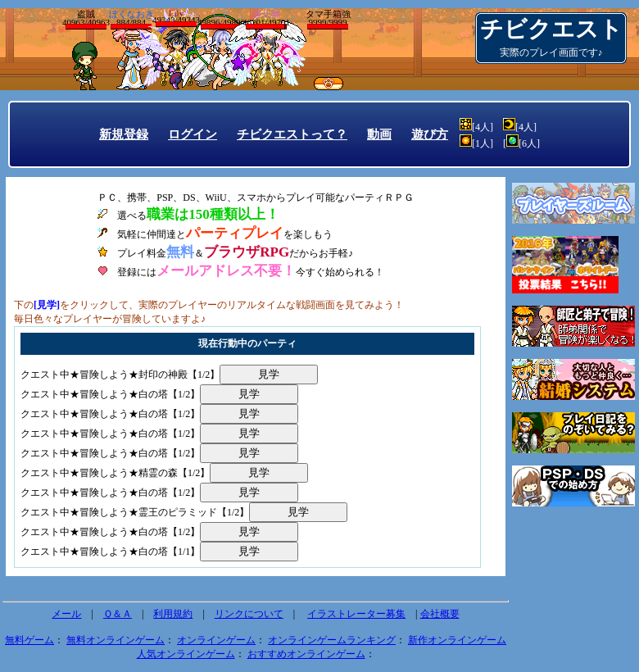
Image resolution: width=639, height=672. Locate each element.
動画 (379, 134)
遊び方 (430, 134)
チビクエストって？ (292, 134)
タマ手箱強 (328, 19)
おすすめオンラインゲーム (306, 654)
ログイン (193, 134)
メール (66, 614)
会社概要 (440, 614)
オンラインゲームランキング (332, 640)
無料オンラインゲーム (116, 640)
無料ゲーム (29, 640)
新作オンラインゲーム (457, 640)
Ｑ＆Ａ (118, 614)
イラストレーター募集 (356, 614)
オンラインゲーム (216, 640)
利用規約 (173, 614)
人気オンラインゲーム (186, 654)
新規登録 (124, 134)
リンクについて (249, 614)
